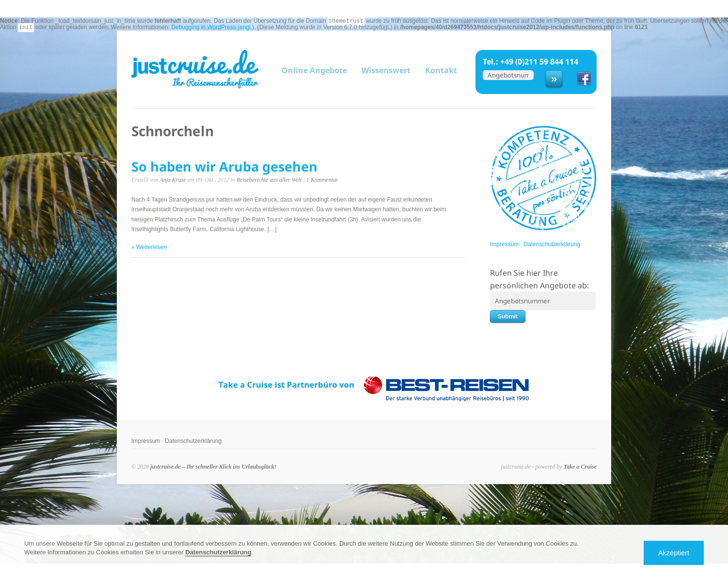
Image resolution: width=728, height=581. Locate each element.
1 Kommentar (322, 180)
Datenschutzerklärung (552, 244)
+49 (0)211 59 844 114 (539, 62)
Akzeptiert (674, 553)
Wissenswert (386, 70)
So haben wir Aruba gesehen (224, 166)
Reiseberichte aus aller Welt (269, 180)
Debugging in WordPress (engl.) (213, 27)
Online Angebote (314, 71)
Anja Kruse (173, 180)
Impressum (504, 244)
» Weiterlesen (149, 247)
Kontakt (441, 70)
